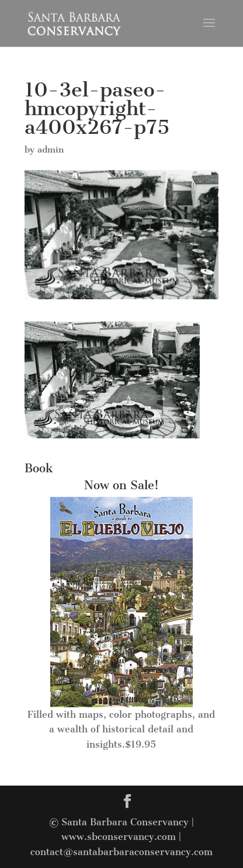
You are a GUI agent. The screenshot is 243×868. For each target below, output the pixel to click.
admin (51, 150)
